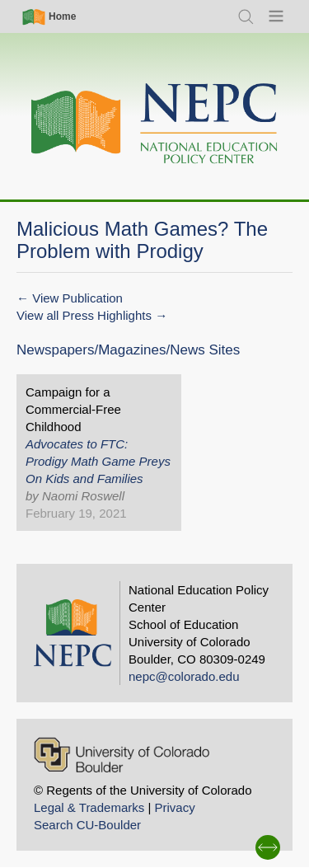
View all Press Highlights (84, 315)
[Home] (155, 124)
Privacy (174, 807)
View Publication (77, 298)
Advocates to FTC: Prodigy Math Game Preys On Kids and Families (98, 461)
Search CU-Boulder (87, 825)
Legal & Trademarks (89, 807)
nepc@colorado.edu (184, 676)
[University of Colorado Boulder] (122, 755)
